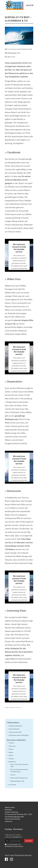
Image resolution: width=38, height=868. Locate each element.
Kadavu (11, 752)
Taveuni (11, 749)
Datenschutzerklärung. (14, 847)
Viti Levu (11, 743)
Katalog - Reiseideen (14, 829)
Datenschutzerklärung (12, 819)
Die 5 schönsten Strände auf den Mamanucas (19, 770)
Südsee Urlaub (10, 807)
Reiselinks (8, 810)
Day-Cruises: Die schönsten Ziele (19, 765)
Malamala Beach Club (17, 781)
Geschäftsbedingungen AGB (14, 817)
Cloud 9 (13, 775)
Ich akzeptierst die (14, 845)
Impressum (9, 821)
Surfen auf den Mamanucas (19, 778)
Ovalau (11, 755)
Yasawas (11, 759)
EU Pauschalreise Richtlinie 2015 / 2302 (18, 814)
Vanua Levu (12, 746)
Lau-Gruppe (12, 785)
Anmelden (29, 841)
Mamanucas (12, 762)
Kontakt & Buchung (11, 812)
